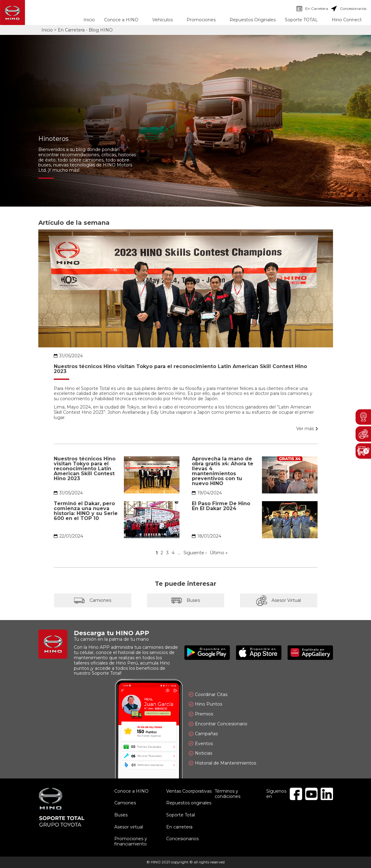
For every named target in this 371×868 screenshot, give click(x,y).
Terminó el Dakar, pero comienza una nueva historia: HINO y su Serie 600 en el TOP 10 (86, 511)
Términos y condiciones (228, 794)
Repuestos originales (189, 803)
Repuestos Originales (253, 20)
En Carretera (312, 9)
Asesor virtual (129, 827)
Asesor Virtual (279, 600)
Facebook (296, 794)
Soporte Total (181, 815)
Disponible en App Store (259, 653)
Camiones (93, 600)
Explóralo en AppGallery (310, 653)
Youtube (311, 794)
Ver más (305, 429)
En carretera (179, 827)
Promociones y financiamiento (131, 841)
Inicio (89, 20)
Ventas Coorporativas (189, 791)
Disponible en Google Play (207, 653)
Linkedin (327, 794)
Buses (186, 600)
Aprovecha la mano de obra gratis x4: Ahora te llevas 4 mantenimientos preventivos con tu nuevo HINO (223, 471)
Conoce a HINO (131, 791)
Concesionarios (349, 9)
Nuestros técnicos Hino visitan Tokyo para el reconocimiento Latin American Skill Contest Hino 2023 (180, 369)
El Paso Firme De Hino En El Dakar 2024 (221, 506)
